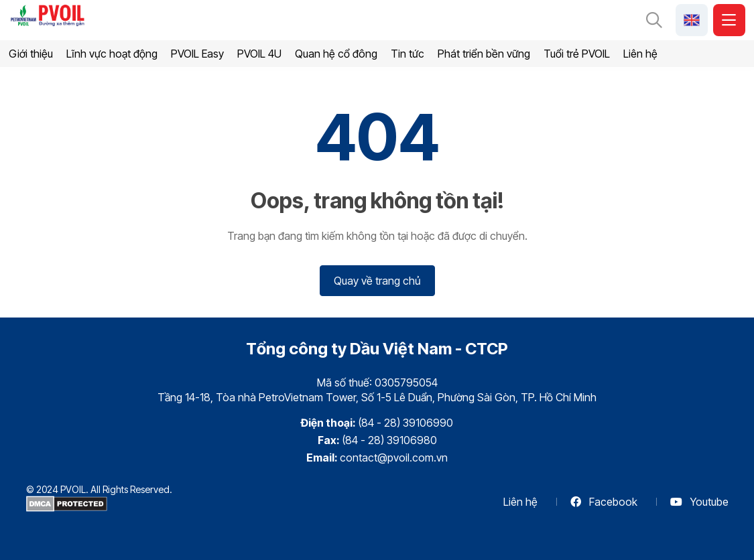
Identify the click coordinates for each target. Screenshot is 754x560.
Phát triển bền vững (484, 54)
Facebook (604, 502)
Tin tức (407, 54)
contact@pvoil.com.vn (394, 458)
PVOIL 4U (259, 54)
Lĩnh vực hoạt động (112, 54)
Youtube (699, 502)
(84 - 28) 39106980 (389, 440)
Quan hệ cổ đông (336, 54)
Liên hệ (640, 54)
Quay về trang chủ (377, 281)
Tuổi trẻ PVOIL (577, 54)
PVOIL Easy (197, 54)
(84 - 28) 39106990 (405, 423)
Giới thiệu (31, 54)
